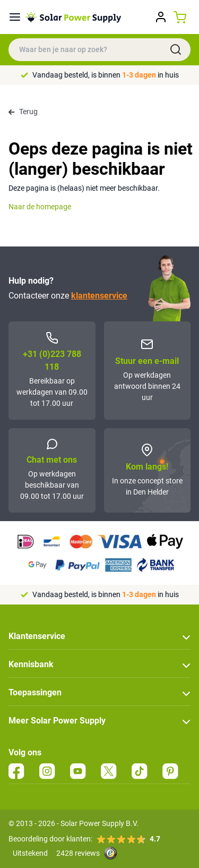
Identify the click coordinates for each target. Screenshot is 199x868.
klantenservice (99, 296)
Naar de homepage (40, 207)
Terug (23, 112)
